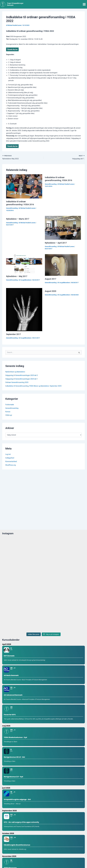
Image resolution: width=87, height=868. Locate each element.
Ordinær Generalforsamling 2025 (17, 382)
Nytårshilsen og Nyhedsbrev (15, 372)
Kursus (8, 412)
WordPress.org (11, 465)
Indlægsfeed (10, 458)
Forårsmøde (10, 405)
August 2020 (51, 291)
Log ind (8, 454)
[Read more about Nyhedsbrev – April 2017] (63, 228)
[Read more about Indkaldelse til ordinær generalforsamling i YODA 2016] (24, 186)
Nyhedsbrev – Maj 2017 (17, 276)
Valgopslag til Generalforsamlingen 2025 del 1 (22, 379)
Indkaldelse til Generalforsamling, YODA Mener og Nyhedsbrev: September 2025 (33, 386)
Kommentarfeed (11, 462)
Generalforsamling (12, 208)
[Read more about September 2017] (24, 310)
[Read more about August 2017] (61, 265)
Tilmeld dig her (12, 49)
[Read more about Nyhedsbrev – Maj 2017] (24, 264)
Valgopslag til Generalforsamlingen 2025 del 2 (22, 375)
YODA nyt (9, 415)
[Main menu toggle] (84, 4)
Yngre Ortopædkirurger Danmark (15, 4)
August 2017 (51, 279)
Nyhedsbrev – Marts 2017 (18, 219)
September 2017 (13, 334)
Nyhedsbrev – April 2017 (56, 243)
